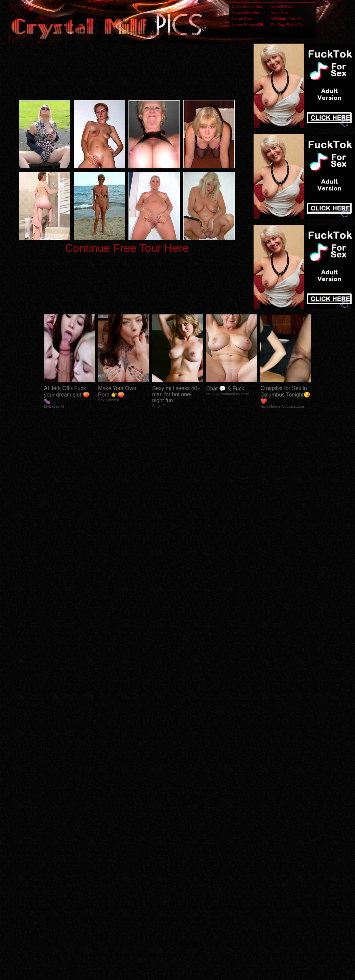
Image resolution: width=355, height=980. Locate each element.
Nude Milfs (279, 13)
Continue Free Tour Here (127, 248)
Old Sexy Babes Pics (288, 25)
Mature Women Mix (248, 25)
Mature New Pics (246, 13)
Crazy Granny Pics (247, 6)
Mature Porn (242, 19)
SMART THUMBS (190, 846)
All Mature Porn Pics (287, 19)
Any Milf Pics (281, 6)
